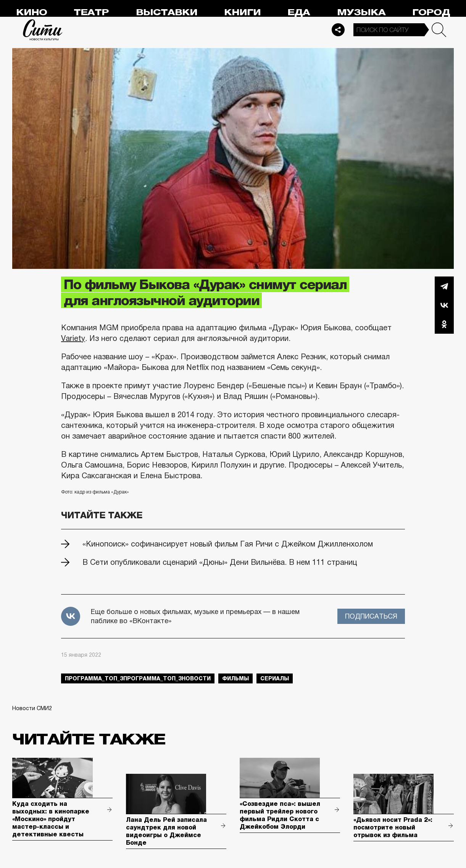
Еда (299, 12)
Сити (43, 30)
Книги (242, 12)
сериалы (275, 678)
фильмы (235, 678)
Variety (73, 338)
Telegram (444, 286)
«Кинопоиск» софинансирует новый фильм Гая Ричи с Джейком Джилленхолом (228, 544)
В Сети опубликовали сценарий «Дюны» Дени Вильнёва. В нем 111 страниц (220, 562)
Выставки (167, 12)
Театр (91, 12)
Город (431, 12)
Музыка (361, 12)
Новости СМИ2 (32, 708)
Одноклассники (444, 324)
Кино (31, 12)
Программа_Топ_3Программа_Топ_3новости (138, 678)
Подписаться (371, 616)
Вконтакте (444, 305)
